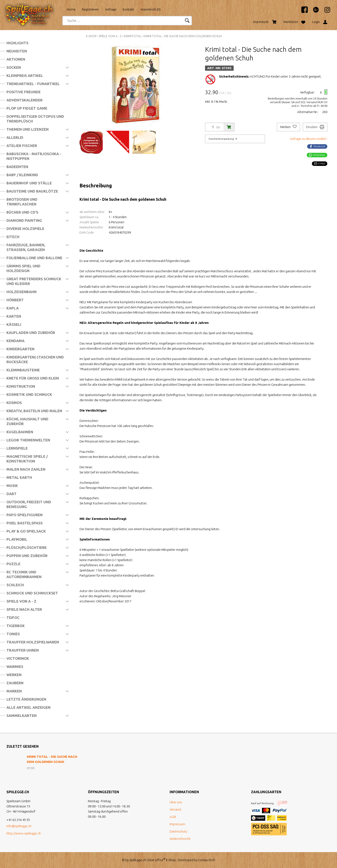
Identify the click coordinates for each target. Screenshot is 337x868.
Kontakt (128, 9)
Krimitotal (133, 36)
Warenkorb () (151, 9)
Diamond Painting (24, 220)
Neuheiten (17, 51)
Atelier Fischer (22, 146)
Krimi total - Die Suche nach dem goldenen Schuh (183, 36)
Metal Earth (19, 477)
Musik (12, 486)
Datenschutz (178, 831)
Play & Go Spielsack (26, 531)
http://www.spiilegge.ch (24, 833)
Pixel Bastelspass (25, 523)
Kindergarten (20, 349)
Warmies (15, 667)
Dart (11, 494)
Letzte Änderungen (26, 699)
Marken (14, 691)
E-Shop (91, 36)
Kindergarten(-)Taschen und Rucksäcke (35, 359)
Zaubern (15, 683)
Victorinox (18, 658)
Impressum (177, 824)
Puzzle (13, 564)
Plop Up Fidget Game (27, 108)
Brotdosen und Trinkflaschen (22, 202)
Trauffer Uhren (23, 650)
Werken (14, 675)
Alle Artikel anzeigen (28, 707)
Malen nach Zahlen (26, 469)
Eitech (13, 237)
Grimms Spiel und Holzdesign (23, 268)
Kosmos (14, 403)
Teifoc (13, 618)
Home (71, 9)
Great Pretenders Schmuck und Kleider (34, 281)
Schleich (15, 585)
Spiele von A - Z (21, 601)
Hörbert (15, 300)
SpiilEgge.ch (138, 860)
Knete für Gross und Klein (33, 378)
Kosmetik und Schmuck (29, 394)
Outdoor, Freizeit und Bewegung (29, 504)
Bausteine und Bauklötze (32, 191)
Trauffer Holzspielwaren (33, 642)
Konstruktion (21, 386)
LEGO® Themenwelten (28, 440)
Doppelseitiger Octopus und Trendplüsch (35, 119)
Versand (175, 809)
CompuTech (207, 860)
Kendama (15, 341)
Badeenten (17, 167)
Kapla (13, 308)
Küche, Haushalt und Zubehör (27, 421)
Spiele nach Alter (24, 609)
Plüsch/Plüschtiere (27, 547)
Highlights (17, 43)
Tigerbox (15, 626)
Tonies (13, 634)
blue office (157, 860)
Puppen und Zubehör (27, 556)
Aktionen (16, 59)
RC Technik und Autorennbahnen (24, 574)
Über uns (176, 802)
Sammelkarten (21, 716)
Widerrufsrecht (180, 839)
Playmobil (17, 539)
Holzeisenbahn (21, 292)
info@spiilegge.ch (19, 826)
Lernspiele (17, 448)
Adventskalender (25, 100)
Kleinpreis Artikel (25, 76)
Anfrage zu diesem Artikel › (309, 139)
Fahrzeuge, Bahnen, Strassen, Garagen (26, 247)
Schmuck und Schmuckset (32, 593)
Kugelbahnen (20, 432)
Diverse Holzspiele (25, 229)
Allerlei (15, 137)
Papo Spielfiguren (25, 515)
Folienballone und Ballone (34, 258)
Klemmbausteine (23, 370)
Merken (288, 127)
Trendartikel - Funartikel (33, 84)
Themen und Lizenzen (28, 129)
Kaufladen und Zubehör (31, 333)
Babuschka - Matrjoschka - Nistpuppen (34, 156)
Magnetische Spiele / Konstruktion (27, 459)
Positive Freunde (24, 92)
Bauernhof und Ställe (29, 183)
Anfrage (111, 9)
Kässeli (14, 324)
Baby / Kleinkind (22, 175)
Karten (14, 316)
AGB (173, 817)
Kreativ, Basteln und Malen (34, 411)
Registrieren (90, 9)
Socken (14, 67)
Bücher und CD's (22, 212)
